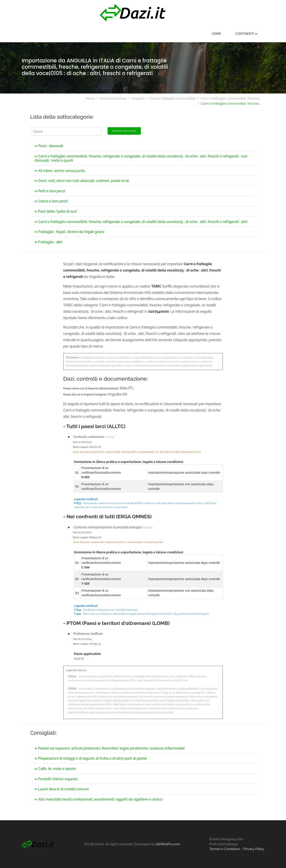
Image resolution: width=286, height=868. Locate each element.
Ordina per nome (124, 131)
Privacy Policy (254, 849)
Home (216, 34)
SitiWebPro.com (168, 844)
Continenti (246, 34)
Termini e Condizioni (225, 849)
